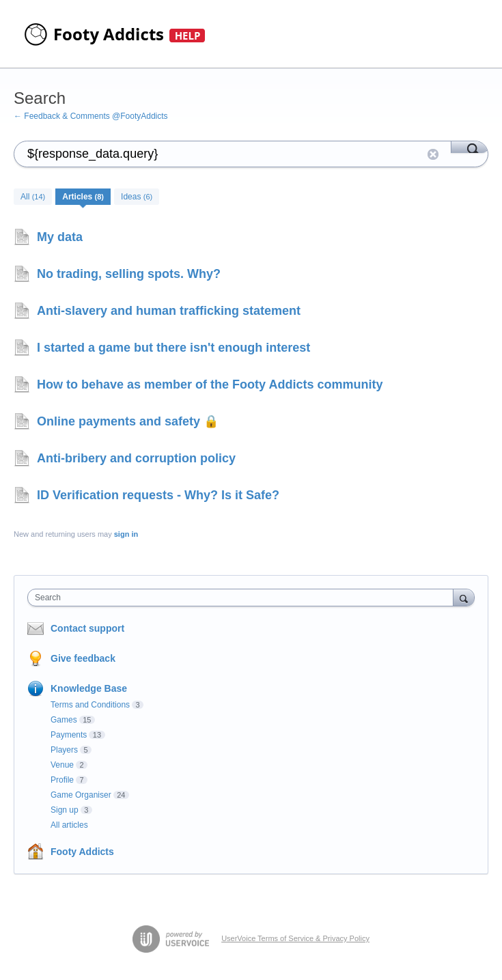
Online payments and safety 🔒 (128, 421)
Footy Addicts (82, 852)
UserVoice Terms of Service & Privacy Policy (295, 938)
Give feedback (83, 658)
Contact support (87, 628)
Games (64, 720)
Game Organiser (81, 795)
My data (60, 237)
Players (64, 750)
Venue (62, 765)
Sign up (65, 810)
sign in (126, 534)
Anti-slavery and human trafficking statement (169, 311)
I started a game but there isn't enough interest (173, 348)
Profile (62, 780)
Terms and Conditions (90, 705)
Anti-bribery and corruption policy (136, 458)
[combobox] (243, 598)
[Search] (470, 147)
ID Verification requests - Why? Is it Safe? (158, 495)
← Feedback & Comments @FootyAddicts (91, 116)
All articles (69, 825)
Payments (69, 735)
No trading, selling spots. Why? (129, 274)
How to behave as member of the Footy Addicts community (210, 384)
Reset (433, 154)
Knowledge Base (89, 688)
